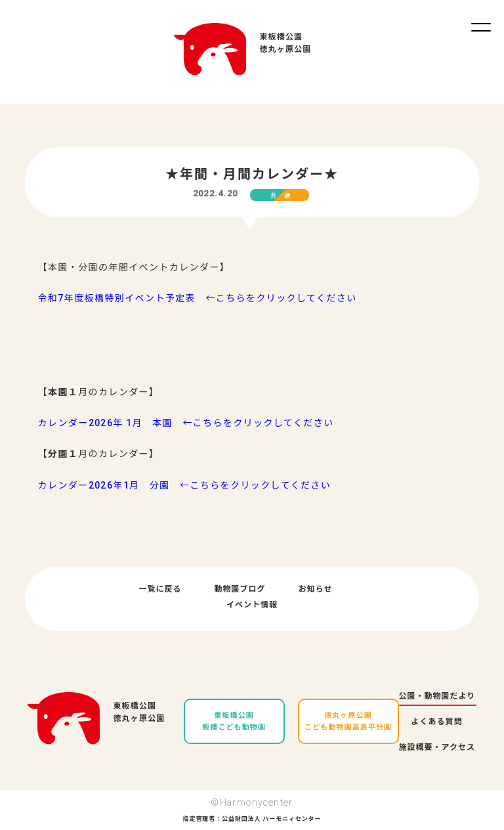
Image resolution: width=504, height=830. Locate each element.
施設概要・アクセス (437, 747)
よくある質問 (437, 722)
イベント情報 (252, 605)
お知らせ (316, 589)
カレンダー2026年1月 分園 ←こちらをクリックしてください (185, 485)
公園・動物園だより (437, 696)
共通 (284, 196)
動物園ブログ (240, 589)
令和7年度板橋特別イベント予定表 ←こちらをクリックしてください (198, 298)
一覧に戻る (160, 589)
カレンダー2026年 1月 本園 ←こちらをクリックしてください (186, 423)
